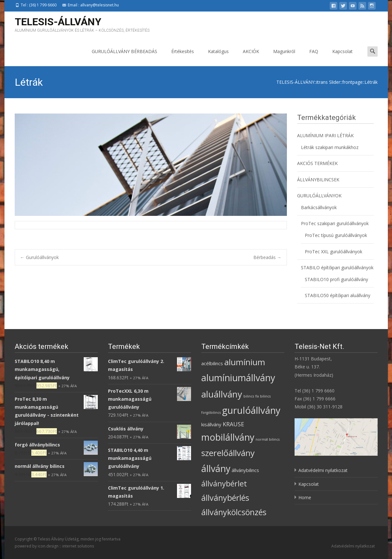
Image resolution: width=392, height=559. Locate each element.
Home (305, 497)
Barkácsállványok (319, 207)
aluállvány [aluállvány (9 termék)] (222, 394)
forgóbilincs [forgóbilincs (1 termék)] (211, 413)
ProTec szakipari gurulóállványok (335, 223)
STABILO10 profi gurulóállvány (336, 279)
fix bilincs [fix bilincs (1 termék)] (263, 396)
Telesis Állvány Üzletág (58, 539)
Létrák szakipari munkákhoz (330, 147)
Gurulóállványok (39, 257)
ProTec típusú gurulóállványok (336, 235)
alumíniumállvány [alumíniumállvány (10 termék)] (238, 378)
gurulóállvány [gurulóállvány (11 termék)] (251, 410)
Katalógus (218, 57)
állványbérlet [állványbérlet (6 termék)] (224, 484)
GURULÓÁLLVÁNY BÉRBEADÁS (124, 57)
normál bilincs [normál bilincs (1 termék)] (268, 439)
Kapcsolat (342, 57)
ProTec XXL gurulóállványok (334, 252)
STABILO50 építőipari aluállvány (338, 295)
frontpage (352, 82)
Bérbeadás (267, 257)
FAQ (314, 57)
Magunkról (284, 57)
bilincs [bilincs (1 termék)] (249, 396)
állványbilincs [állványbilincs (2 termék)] (245, 470)
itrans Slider (328, 82)
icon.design (48, 546)
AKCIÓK (251, 57)
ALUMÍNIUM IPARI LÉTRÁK (325, 135)
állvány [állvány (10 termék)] (216, 468)
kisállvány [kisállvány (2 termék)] (211, 424)
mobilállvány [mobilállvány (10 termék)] (228, 437)
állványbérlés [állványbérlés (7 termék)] (225, 498)
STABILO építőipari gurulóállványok (337, 268)
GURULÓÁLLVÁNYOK (319, 196)
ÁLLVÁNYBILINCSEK (318, 180)
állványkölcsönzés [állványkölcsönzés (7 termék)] (234, 512)
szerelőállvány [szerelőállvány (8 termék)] (228, 453)
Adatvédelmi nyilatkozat (323, 470)
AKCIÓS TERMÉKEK (317, 163)
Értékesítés (183, 57)
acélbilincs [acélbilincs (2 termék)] (212, 363)
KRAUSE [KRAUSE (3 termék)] (233, 424)
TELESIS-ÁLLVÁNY (295, 82)
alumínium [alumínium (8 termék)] (245, 362)
